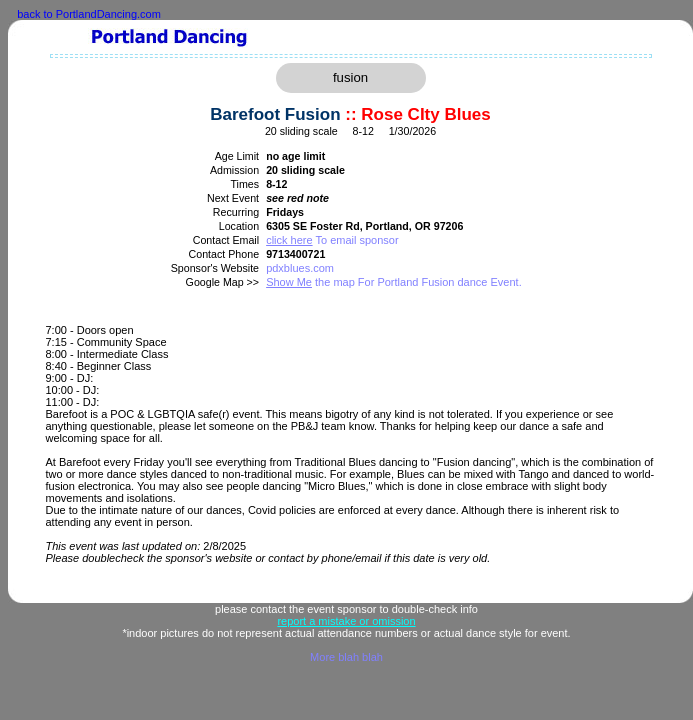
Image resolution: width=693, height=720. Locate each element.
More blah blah (346, 657)
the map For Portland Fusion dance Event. (394, 282)
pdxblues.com (300, 268)
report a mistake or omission (346, 621)
